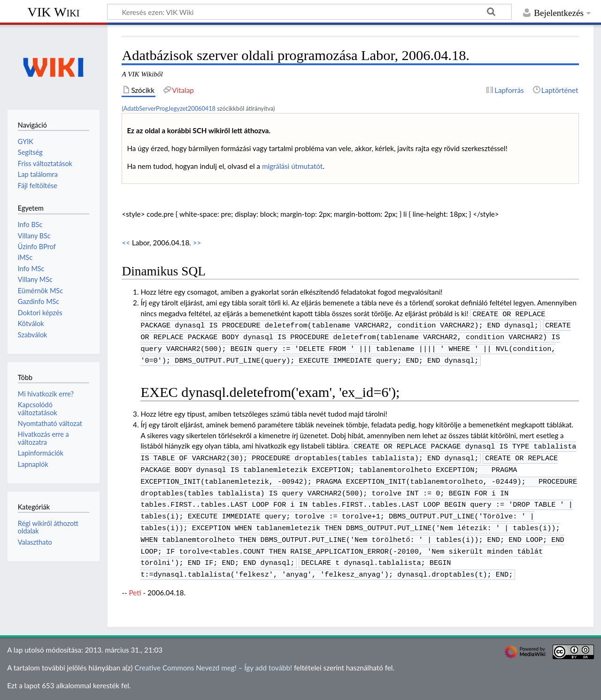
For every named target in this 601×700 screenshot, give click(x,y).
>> (197, 243)
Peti (135, 577)
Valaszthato (35, 542)
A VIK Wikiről (108, 687)
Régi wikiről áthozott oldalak (48, 527)
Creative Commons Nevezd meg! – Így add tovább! (213, 652)
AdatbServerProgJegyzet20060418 (170, 108)
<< (126, 243)
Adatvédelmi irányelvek (43, 687)
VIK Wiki (54, 12)
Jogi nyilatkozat (160, 687)
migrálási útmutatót (292, 166)
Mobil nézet (210, 687)
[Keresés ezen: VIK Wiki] (309, 12)
